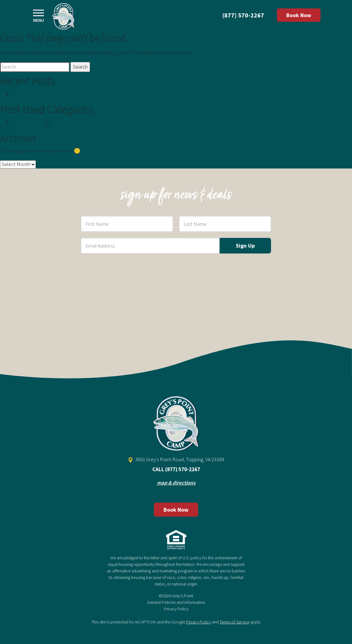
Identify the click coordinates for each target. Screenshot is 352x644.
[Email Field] (150, 246)
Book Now (299, 15)
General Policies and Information (176, 602)
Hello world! (26, 94)
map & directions (176, 483)
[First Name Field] (127, 224)
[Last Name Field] (225, 224)
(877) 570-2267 (243, 15)
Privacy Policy (176, 609)
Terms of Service (234, 622)
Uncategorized (28, 122)
